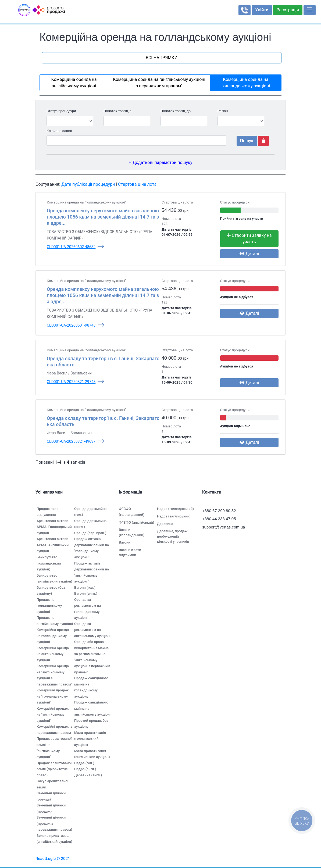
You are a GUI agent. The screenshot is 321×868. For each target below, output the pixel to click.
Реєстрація (288, 10)
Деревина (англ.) (88, 775)
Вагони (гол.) (85, 587)
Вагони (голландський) (132, 532)
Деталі (249, 254)
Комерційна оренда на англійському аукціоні (74, 83)
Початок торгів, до (176, 111)
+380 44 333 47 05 (219, 519)
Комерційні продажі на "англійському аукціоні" (53, 715)
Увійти (262, 10)
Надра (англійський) (174, 516)
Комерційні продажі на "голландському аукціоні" (53, 696)
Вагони (125, 542)
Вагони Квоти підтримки (130, 553)
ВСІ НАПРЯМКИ (162, 58)
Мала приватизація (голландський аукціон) (90, 739)
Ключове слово (59, 131)
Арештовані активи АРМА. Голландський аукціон (54, 527)
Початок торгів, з (117, 111)
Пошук (247, 141)
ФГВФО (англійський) (136, 522)
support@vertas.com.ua (221, 527)
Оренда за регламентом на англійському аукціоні (92, 630)
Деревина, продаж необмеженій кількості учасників (173, 536)
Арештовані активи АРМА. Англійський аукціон (53, 545)
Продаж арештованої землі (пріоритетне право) (54, 769)
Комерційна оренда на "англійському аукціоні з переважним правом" (159, 83)
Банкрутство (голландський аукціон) (49, 563)
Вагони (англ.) (86, 593)
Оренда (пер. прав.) (90, 533)
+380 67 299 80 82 (219, 511)
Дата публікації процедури (88, 184)
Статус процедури (61, 111)
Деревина (165, 524)
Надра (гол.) (84, 763)
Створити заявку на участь (249, 239)
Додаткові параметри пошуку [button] (162, 162)
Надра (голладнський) (175, 509)
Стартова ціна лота (137, 184)
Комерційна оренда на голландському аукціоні (246, 83)
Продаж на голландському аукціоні (49, 606)
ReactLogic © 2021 (53, 859)
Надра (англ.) (85, 769)
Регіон (223, 111)
